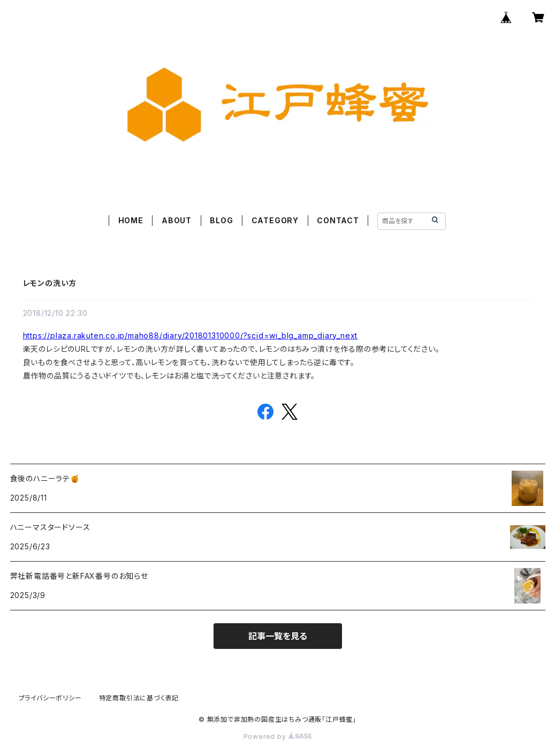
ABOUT (177, 220)
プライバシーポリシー (50, 698)
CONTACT (338, 220)
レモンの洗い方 (50, 283)
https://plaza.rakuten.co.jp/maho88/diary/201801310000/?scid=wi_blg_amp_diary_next (191, 335)
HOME (131, 220)
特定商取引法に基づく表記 (139, 698)
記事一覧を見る (278, 636)
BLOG (221, 220)
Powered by (278, 736)
